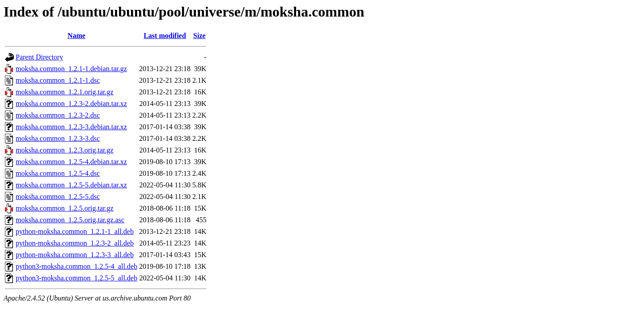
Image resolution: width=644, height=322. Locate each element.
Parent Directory (39, 57)
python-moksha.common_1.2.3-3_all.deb (75, 255)
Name (76, 36)
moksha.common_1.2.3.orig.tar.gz (65, 150)
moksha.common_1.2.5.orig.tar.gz (65, 208)
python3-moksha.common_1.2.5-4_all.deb (76, 266)
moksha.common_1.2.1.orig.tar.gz (65, 92)
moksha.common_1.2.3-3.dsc (58, 138)
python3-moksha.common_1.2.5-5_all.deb (76, 278)
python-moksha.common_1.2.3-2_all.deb (75, 243)
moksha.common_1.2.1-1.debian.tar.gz (71, 69)
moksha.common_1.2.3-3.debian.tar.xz (71, 127)
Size (199, 36)
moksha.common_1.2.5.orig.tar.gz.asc (70, 220)
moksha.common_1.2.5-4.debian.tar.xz (71, 162)
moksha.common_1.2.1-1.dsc (58, 80)
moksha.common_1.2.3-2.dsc (58, 115)
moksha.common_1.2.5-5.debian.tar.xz (71, 185)
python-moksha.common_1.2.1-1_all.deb (75, 231)
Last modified (165, 36)
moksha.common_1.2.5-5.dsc (58, 197)
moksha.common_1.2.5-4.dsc (58, 173)
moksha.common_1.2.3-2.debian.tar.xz (71, 104)
